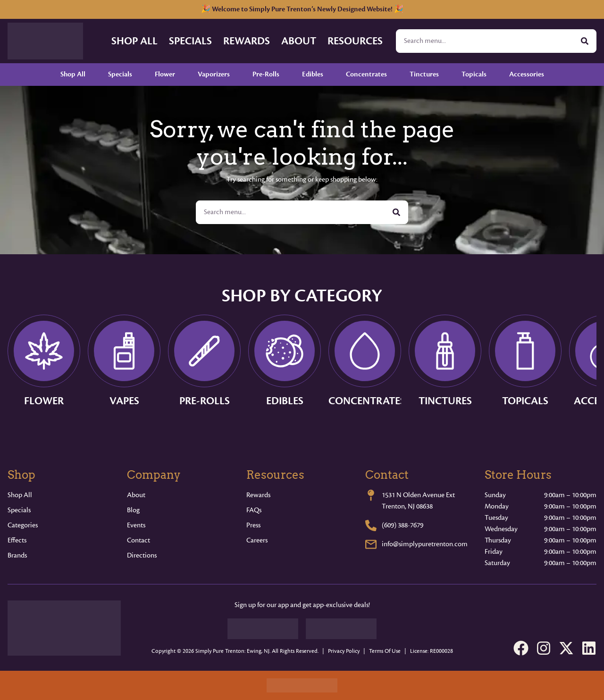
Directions (142, 555)
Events (136, 525)
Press (253, 525)
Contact (138, 540)
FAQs (254, 510)
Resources (355, 41)
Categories (23, 525)
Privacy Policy (344, 651)
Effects (17, 540)
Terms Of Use (385, 651)
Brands (17, 555)
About (299, 41)
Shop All (134, 41)
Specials (190, 41)
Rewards (247, 41)
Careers (257, 540)
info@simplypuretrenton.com (425, 544)
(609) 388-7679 (403, 525)
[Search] (585, 41)
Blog (133, 510)
